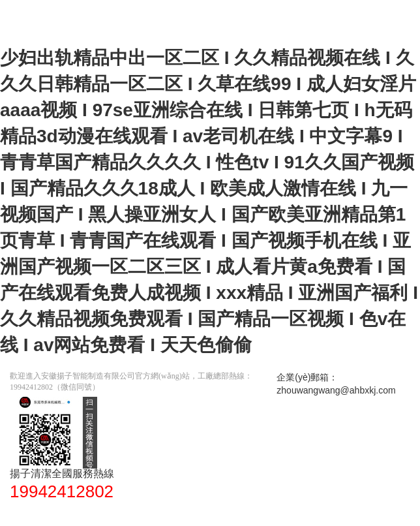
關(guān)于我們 (233, 513)
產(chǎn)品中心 (157, 513)
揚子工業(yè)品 (80, 513)
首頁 (26, 513)
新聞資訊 (369, 513)
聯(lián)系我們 (308, 513)
